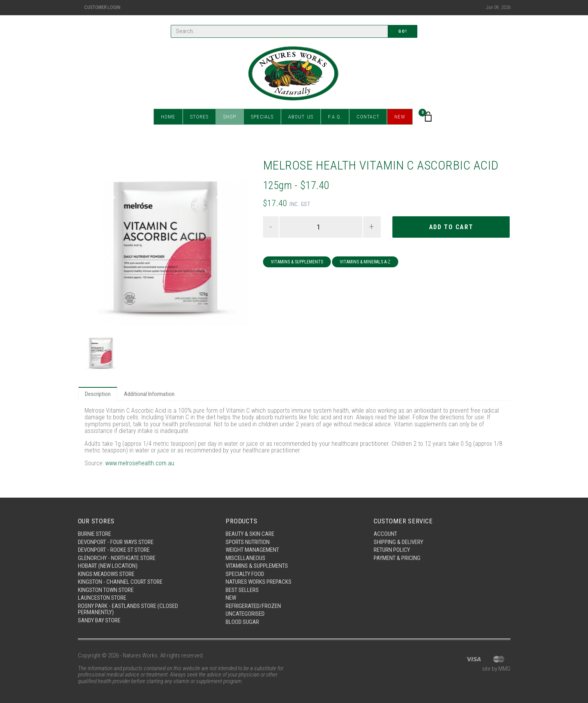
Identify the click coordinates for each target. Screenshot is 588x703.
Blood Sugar (242, 622)
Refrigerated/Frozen (253, 606)
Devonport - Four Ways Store (116, 542)
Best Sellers (242, 590)
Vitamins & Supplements (297, 262)
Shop (230, 117)
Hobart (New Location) (108, 566)
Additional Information (149, 394)
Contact (368, 117)
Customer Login (102, 7)
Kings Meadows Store (106, 574)
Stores (199, 117)
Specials (262, 117)
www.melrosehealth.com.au (140, 463)
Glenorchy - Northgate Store (117, 558)
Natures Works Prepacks (259, 582)
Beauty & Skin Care (250, 534)
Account (385, 534)
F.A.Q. (335, 117)
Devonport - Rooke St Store (114, 550)
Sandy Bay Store (99, 620)
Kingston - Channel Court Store (120, 582)
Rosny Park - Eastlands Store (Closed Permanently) (128, 609)
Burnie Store (94, 534)
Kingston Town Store (106, 590)
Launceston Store (102, 598)
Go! (403, 31)
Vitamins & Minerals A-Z (365, 262)
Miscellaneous (245, 558)
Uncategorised (245, 614)
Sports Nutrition (248, 542)
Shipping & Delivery (398, 542)
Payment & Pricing (397, 558)
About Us (301, 117)
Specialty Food (245, 574)
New (400, 117)
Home (168, 117)
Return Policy (392, 550)
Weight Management (252, 550)
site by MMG (496, 669)
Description (98, 394)
